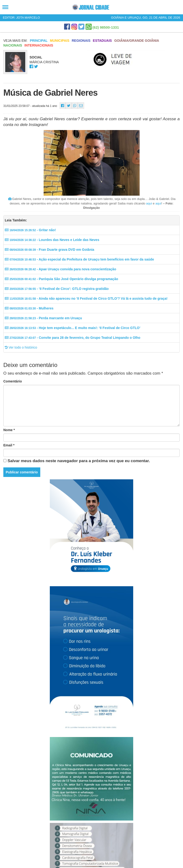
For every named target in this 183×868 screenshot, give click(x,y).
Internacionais (39, 45)
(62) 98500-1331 (106, 27)
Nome (9, 430)
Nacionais (13, 45)
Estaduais (102, 41)
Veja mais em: (15, 41)
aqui (149, 203)
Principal (39, 41)
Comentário (13, 381)
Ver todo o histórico (21, 347)
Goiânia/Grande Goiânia (137, 41)
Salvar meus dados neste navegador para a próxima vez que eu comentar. (79, 461)
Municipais (60, 41)
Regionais (81, 41)
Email (9, 445)
